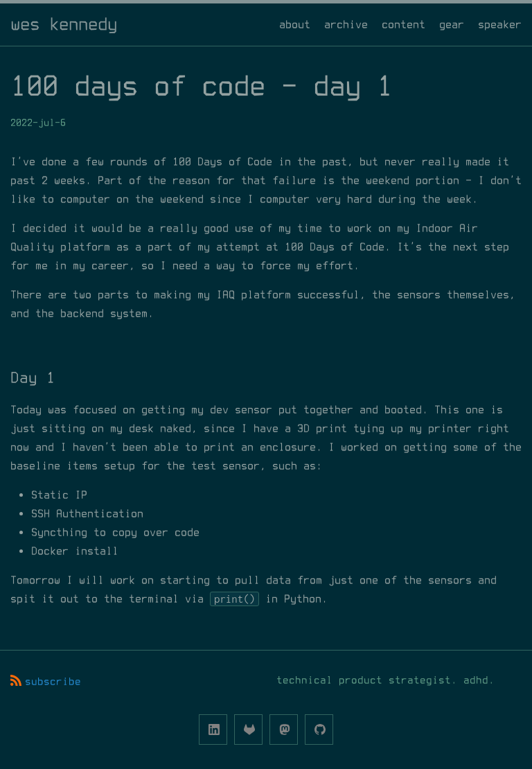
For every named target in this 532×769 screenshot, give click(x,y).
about (295, 24)
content (404, 24)
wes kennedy (64, 24)
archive (346, 24)
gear (452, 24)
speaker (500, 24)
